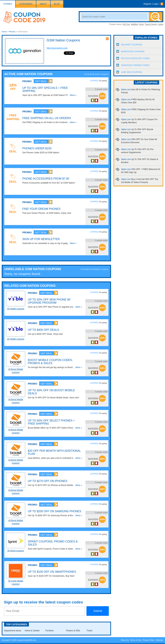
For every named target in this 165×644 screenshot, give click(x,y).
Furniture (49, 631)
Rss (163, 4)
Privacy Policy (148, 640)
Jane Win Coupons (131, 72)
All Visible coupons (16, 309)
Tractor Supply (151, 24)
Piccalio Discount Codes (135, 58)
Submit (98, 611)
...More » (72, 95)
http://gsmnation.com (57, 48)
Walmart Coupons (132, 45)
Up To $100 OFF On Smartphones (52, 572)
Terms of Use (136, 640)
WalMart (134, 24)
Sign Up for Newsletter (41, 239)
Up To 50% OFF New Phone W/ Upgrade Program (49, 301)
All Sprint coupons (16, 551)
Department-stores (13, 631)
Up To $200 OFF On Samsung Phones (54, 511)
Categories (26, 4)
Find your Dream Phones (41, 209)
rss (107, 39)
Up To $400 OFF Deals (43, 330)
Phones (12, 32)
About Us (125, 640)
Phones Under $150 (37, 148)
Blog (57, 4)
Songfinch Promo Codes (135, 65)
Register (147, 4)
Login (156, 4)
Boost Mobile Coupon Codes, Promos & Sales (50, 362)
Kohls (141, 24)
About (43, 4)
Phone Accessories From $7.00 (46, 179)
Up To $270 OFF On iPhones (48, 481)
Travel (89, 631)
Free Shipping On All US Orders (47, 118)
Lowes (161, 24)
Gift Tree (126, 24)
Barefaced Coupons (133, 52)
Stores (8, 4)
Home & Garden (32, 631)
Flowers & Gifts (73, 631)
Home (4, 32)
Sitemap (159, 640)
